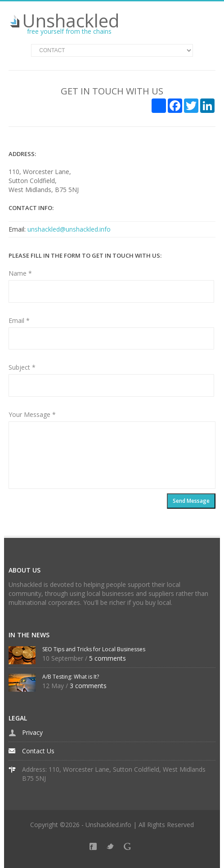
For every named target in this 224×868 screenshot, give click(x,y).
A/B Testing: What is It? (71, 677)
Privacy (32, 732)
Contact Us (38, 751)
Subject (22, 367)
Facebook (95, 848)
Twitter (112, 848)
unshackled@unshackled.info (69, 229)
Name (20, 273)
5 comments (108, 658)
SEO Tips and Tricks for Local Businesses (94, 649)
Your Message (32, 414)
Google (129, 848)
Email (19, 320)
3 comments (88, 686)
